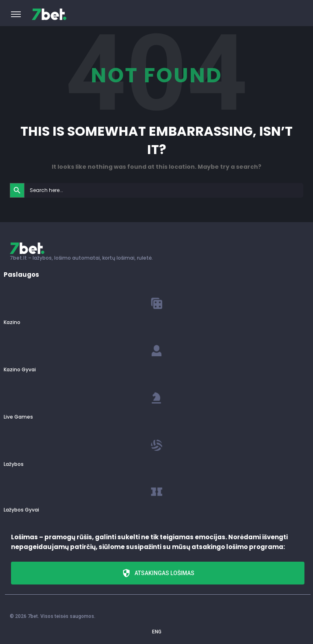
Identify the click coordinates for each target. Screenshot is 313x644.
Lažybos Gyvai (21, 510)
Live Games (18, 417)
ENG (157, 632)
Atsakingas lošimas (158, 573)
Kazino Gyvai (20, 369)
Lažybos (14, 464)
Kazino (12, 322)
